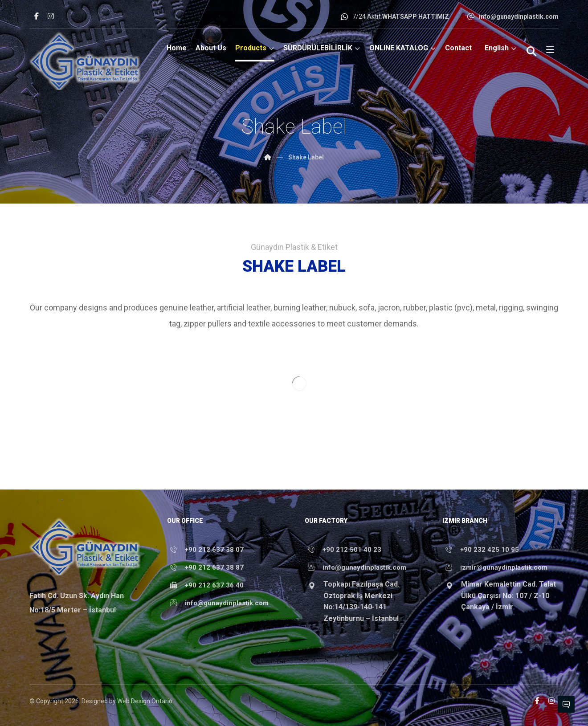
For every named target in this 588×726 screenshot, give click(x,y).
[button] (37, 16)
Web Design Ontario (145, 701)
